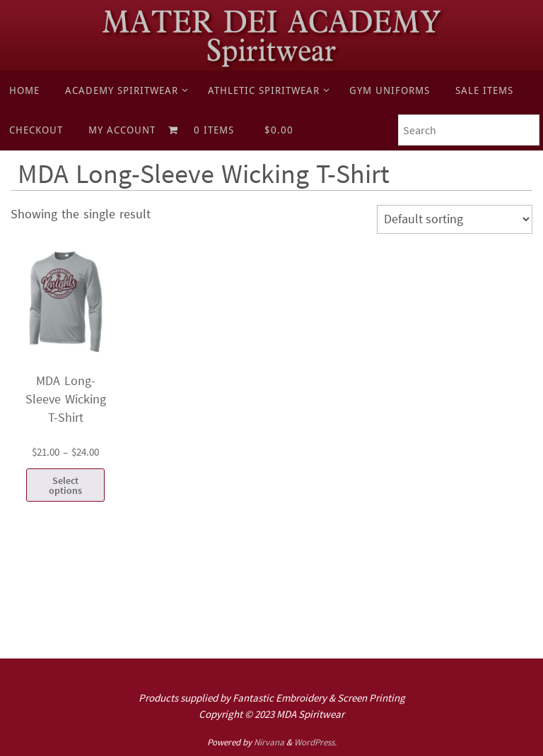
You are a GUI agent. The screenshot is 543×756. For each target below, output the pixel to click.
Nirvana (269, 742)
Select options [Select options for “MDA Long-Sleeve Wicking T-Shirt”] (65, 485)
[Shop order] (455, 219)
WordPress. (315, 742)
